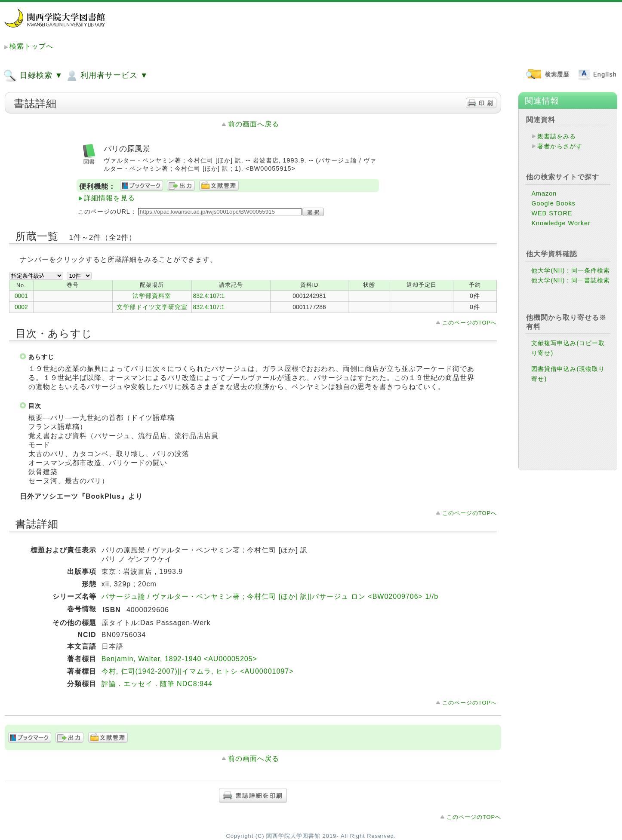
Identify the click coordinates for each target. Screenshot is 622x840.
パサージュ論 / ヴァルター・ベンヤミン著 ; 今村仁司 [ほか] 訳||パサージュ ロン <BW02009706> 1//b (270, 596)
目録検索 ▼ (33, 76)
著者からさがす (560, 146)
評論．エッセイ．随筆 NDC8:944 (157, 684)
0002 (21, 307)
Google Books (553, 203)
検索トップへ (31, 46)
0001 (21, 296)
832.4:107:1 (209, 296)
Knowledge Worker (561, 223)
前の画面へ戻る (254, 124)
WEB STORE (552, 213)
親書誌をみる (557, 136)
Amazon (544, 193)
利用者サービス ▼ (106, 76)
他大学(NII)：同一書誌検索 (571, 280)
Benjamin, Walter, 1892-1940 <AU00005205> (179, 659)
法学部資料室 (152, 296)
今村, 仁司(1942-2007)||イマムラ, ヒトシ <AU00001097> (198, 671)
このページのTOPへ (470, 323)
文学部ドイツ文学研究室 (152, 307)
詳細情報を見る (109, 198)
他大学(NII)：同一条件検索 (571, 270)
